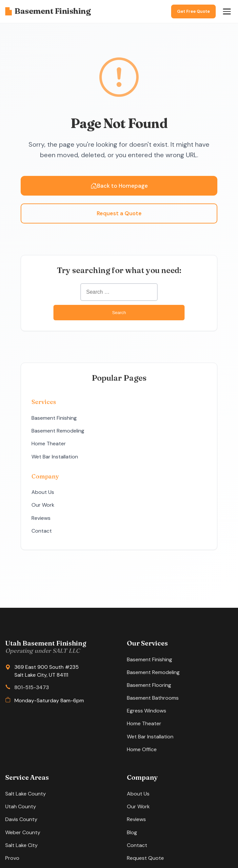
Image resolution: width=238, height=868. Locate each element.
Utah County (21, 806)
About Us (43, 492)
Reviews (41, 518)
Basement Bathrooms (153, 698)
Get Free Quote (193, 11)
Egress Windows (147, 711)
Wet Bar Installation (55, 457)
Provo (12, 858)
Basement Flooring (149, 685)
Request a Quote (119, 213)
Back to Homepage (119, 186)
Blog (132, 832)
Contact (42, 531)
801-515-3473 (32, 687)
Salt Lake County (26, 794)
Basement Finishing (48, 11)
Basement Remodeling (58, 431)
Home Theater (49, 444)
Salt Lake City (21, 845)
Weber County (23, 832)
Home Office (142, 749)
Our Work (43, 505)
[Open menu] (227, 11)
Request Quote (145, 858)
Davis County (21, 819)
